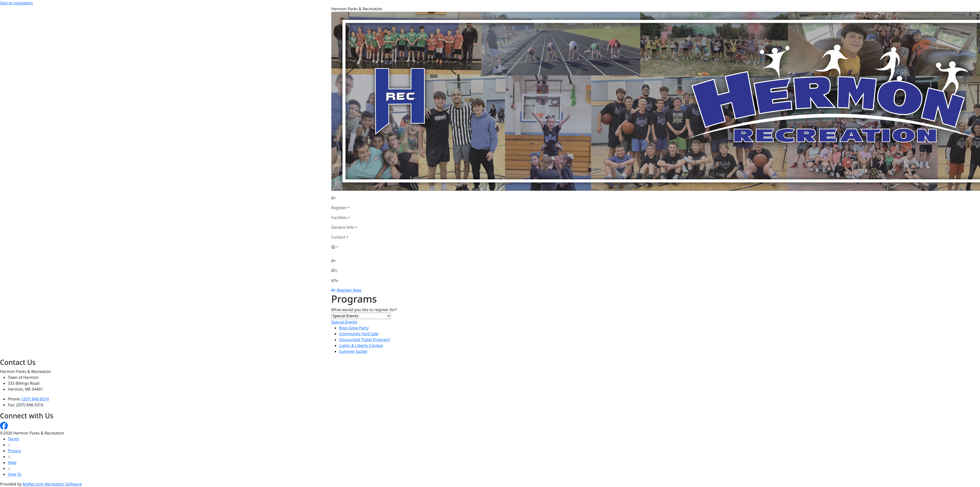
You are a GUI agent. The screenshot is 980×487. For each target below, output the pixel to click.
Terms (13, 439)
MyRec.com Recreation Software (52, 484)
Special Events (344, 322)
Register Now (349, 290)
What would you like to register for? (364, 310)
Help (12, 462)
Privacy (14, 451)
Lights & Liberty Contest (361, 346)
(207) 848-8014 (35, 399)
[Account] (344, 247)
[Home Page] (344, 198)
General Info (343, 227)
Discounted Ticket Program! (365, 340)
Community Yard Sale (359, 334)
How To (15, 474)
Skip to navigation (16, 3)
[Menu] (335, 280)
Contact (338, 237)
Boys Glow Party (354, 328)
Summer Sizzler (353, 351)
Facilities (339, 218)
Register (339, 208)
